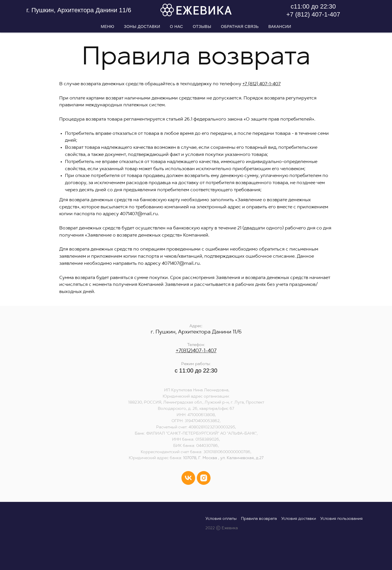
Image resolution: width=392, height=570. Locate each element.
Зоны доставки (142, 27)
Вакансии (280, 27)
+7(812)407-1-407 (196, 351)
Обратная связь (240, 27)
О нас (176, 27)
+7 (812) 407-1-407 (313, 14)
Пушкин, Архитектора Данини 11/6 (80, 10)
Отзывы (202, 27)
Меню (108, 27)
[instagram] (204, 478)
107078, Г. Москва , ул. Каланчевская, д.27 (223, 458)
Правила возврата (259, 519)
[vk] (188, 478)
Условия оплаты (221, 519)
